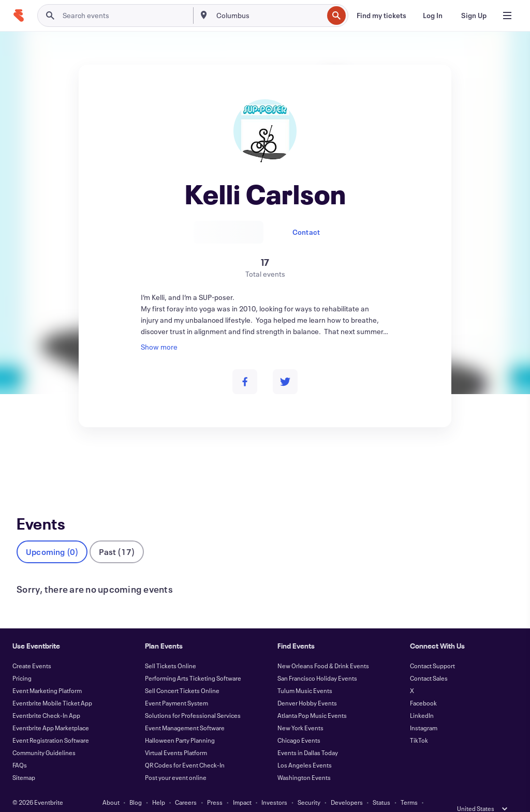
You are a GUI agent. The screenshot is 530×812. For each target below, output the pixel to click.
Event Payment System (176, 686)
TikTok (419, 723)
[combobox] (269, 16)
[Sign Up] (474, 16)
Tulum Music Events (305, 673)
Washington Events (304, 760)
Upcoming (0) (52, 535)
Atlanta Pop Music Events (312, 698)
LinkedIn (422, 698)
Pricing (22, 661)
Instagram (424, 711)
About (111, 785)
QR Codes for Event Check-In (185, 748)
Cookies (258, 798)
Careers (186, 785)
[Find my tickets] (381, 16)
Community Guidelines (44, 735)
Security (309, 785)
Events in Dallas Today (308, 735)
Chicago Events (299, 723)
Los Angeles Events (305, 748)
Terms (409, 785)
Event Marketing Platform (47, 673)
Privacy (182, 798)
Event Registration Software (51, 723)
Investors (274, 785)
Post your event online (176, 760)
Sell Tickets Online (171, 649)
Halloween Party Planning (180, 723)
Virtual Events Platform (176, 735)
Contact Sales (429, 661)
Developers (347, 785)
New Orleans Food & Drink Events (323, 649)
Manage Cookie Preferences (319, 798)
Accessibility (219, 798)
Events (28, 465)
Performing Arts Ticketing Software (193, 661)
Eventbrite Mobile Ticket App (52, 686)
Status (381, 785)
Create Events (32, 649)
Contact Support (432, 649)
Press (215, 785)
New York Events (300, 711)
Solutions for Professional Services (193, 698)
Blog (136, 785)
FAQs (20, 748)
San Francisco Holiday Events (317, 661)
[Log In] (433, 16)
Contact (306, 232)
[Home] (19, 16)
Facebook (423, 686)
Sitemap (24, 760)
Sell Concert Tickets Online (182, 673)
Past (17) (117, 535)
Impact (242, 785)
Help (159, 785)
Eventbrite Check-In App (46, 698)
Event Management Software (185, 711)
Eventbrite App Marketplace (51, 711)
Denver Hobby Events (307, 686)
